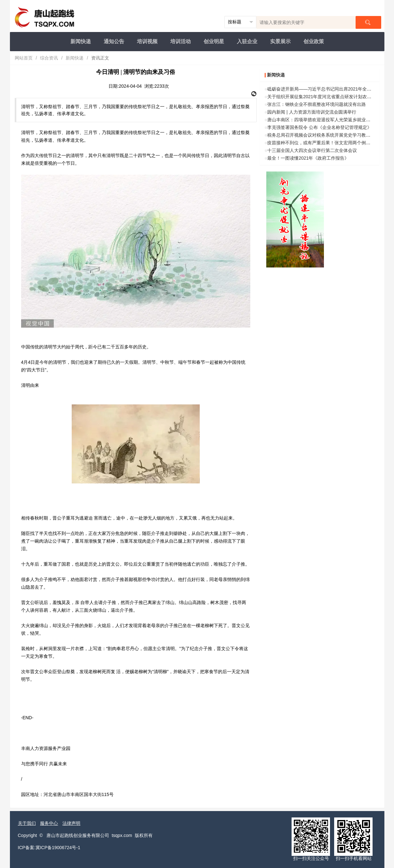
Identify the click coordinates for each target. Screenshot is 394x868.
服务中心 (49, 823)
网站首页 (24, 58)
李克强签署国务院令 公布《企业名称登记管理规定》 (319, 127)
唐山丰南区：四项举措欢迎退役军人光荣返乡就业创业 (321, 120)
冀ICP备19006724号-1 (58, 848)
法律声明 (71, 823)
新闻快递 (81, 41)
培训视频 (147, 41)
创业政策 (314, 41)
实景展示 (280, 41)
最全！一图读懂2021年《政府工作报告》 (308, 158)
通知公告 (114, 41)
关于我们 (27, 823)
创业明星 (214, 41)
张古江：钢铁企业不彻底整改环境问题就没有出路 (317, 104)
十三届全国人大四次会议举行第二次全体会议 (312, 150)
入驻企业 (247, 41)
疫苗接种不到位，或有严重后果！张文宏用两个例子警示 (323, 143)
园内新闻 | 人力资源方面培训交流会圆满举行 (312, 112)
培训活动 (181, 41)
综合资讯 (49, 58)
